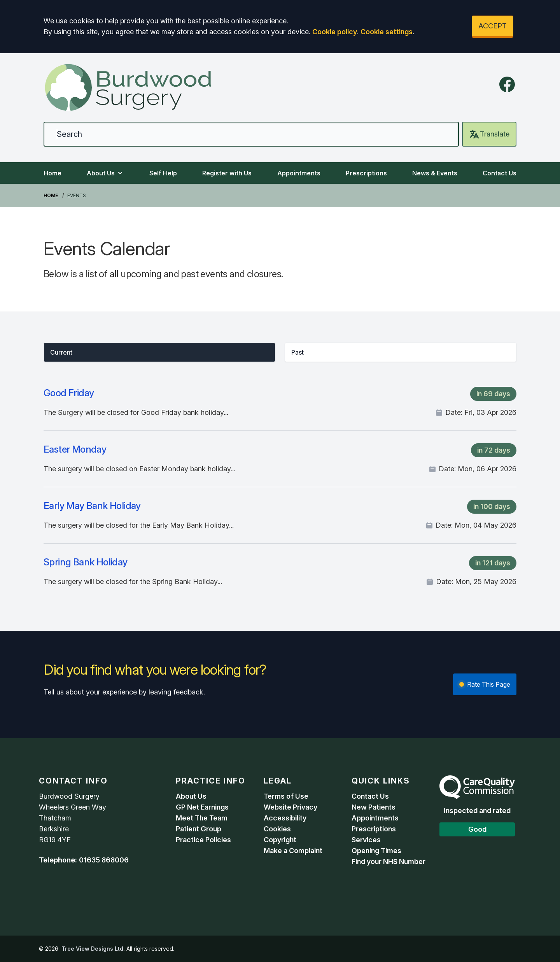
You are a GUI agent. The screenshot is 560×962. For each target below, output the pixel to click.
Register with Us (227, 173)
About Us (105, 173)
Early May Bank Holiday (92, 506)
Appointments (299, 173)
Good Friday (69, 393)
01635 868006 (104, 860)
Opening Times (376, 851)
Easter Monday (75, 449)
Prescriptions (366, 173)
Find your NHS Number (388, 861)
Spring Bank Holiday (86, 562)
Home (52, 173)
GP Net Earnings (202, 807)
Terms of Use (286, 796)
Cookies (277, 829)
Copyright (280, 840)
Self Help (163, 173)
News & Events (435, 173)
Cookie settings (387, 32)
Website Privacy (290, 807)
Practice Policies (203, 840)
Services (366, 840)
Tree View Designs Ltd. (93, 949)
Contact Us (500, 173)
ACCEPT (493, 26)
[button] (159, 352)
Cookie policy (335, 32)
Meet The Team (202, 818)
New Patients (374, 807)
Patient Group (199, 829)
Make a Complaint (293, 851)
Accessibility (285, 818)
